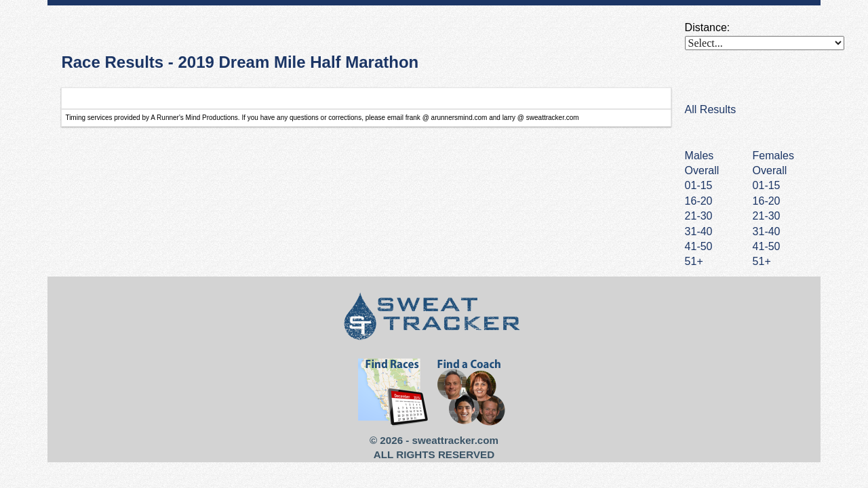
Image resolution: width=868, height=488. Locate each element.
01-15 (767, 185)
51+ (762, 261)
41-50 (767, 246)
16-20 (767, 201)
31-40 (767, 231)
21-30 (767, 216)
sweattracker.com (455, 440)
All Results (711, 109)
